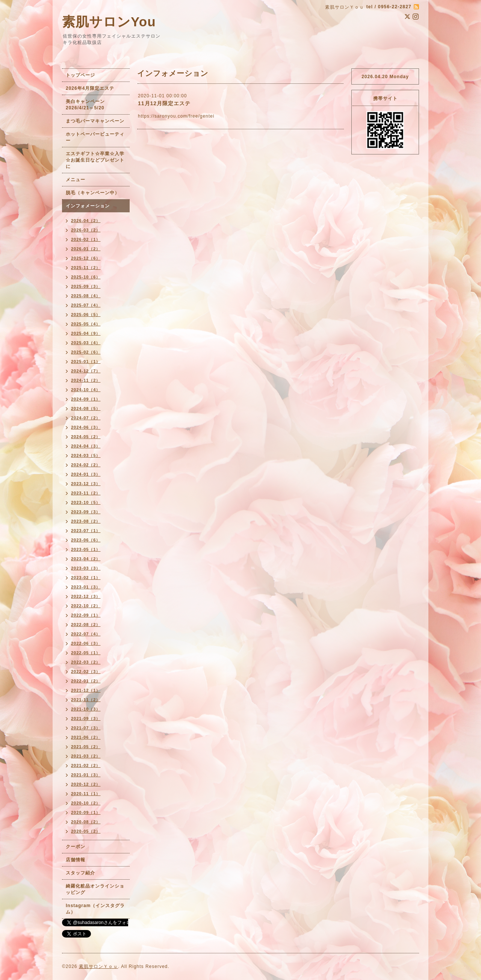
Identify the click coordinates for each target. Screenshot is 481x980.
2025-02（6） (86, 352)
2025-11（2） (86, 268)
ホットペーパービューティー (95, 137)
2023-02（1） (86, 578)
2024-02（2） (86, 465)
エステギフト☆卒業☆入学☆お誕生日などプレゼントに (95, 160)
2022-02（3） (86, 671)
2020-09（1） (86, 812)
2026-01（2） (86, 249)
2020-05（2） (86, 831)
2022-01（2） (86, 681)
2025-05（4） (86, 324)
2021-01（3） (86, 775)
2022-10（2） (86, 606)
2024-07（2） (86, 418)
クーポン (76, 847)
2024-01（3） (86, 474)
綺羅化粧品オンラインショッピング (95, 889)
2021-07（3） (86, 728)
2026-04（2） (86, 221)
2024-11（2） (86, 380)
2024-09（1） (86, 399)
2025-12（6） (86, 258)
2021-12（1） (86, 690)
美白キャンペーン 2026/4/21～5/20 (88, 105)
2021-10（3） (86, 709)
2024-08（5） (86, 408)
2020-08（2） (86, 822)
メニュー (76, 180)
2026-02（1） (86, 239)
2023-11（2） (86, 493)
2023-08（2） (86, 521)
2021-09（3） (86, 718)
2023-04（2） (86, 559)
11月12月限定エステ (164, 103)
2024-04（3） (86, 446)
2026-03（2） (86, 230)
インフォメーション (88, 206)
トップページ (80, 75)
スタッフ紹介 (80, 873)
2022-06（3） (86, 643)
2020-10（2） (86, 803)
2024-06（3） (86, 427)
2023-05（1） (86, 549)
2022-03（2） (86, 662)
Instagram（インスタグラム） (95, 909)
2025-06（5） (86, 315)
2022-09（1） (86, 615)
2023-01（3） (86, 587)
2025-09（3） (86, 286)
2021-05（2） (86, 747)
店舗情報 (76, 860)
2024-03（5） (86, 455)
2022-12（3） (86, 596)
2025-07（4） (86, 305)
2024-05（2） (86, 437)
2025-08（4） (86, 296)
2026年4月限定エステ (90, 88)
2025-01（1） (86, 361)
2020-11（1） (86, 794)
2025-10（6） (86, 277)
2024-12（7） (86, 371)
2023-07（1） (86, 531)
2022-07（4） (86, 634)
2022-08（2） (86, 625)
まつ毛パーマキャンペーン (95, 121)
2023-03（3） (86, 568)
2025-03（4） (86, 343)
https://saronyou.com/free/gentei (176, 116)
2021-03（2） (86, 756)
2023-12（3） (86, 484)
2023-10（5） (86, 502)
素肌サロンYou (109, 22)
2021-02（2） (86, 765)
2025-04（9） (86, 333)
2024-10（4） (86, 390)
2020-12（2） (86, 784)
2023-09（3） (86, 512)
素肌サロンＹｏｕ (98, 966)
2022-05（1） (86, 653)
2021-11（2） (86, 700)
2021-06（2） (86, 737)
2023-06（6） (86, 540)
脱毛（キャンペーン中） (93, 193)
